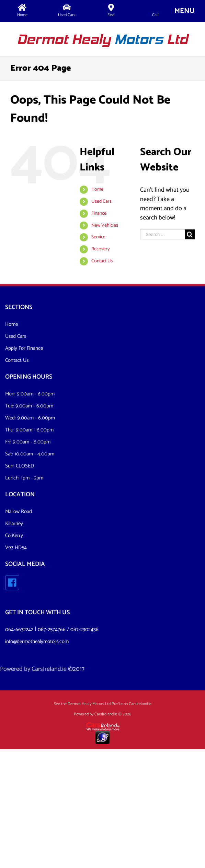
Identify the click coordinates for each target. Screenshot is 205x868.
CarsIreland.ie (49, 669)
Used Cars (101, 201)
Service (98, 237)
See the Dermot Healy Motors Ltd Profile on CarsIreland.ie (103, 704)
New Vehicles (105, 225)
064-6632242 (19, 629)
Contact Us (102, 261)
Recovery (100, 249)
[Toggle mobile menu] (185, 11)
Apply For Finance (24, 348)
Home (97, 189)
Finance (99, 213)
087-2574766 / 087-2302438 (68, 629)
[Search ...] (162, 234)
